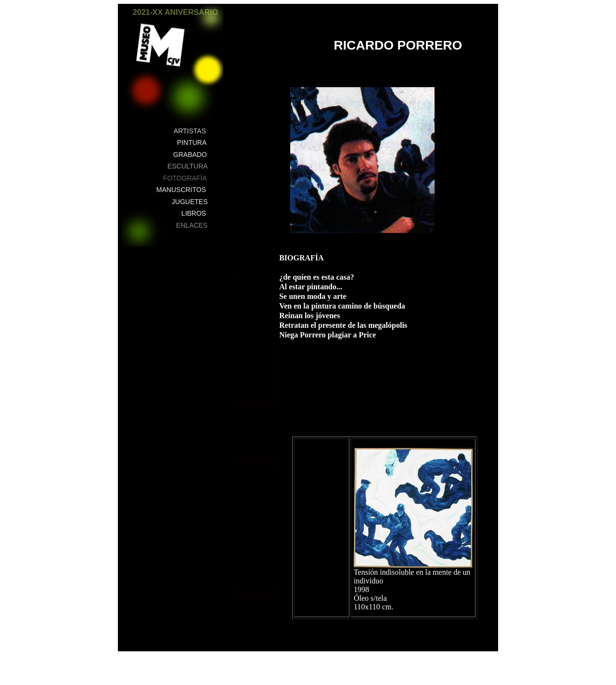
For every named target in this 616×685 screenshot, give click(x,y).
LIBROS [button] (194, 213)
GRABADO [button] (190, 155)
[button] (211, 18)
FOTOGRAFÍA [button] (185, 178)
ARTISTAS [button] (190, 131)
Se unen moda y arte (313, 296)
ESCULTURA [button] (188, 166)
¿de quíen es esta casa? (317, 277)
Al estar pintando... (311, 287)
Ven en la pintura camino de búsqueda (342, 306)
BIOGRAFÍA (301, 258)
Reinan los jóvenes (309, 316)
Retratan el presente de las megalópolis (343, 325)
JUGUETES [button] (190, 202)
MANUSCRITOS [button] (181, 190)
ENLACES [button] (192, 225)
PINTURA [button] (192, 142)
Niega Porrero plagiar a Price (327, 335)
